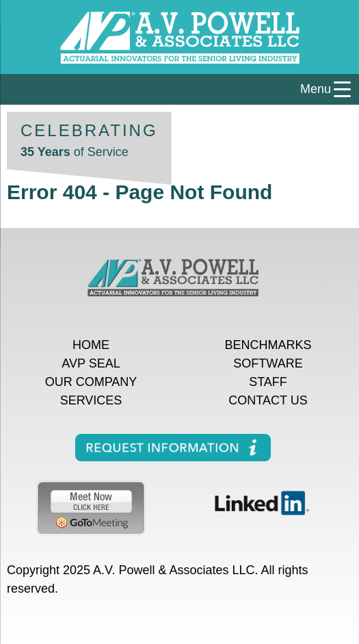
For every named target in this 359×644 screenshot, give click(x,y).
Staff (268, 382)
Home (91, 345)
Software (268, 363)
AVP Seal (91, 363)
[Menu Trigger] (179, 89)
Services (91, 400)
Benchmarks (268, 345)
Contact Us (268, 400)
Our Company (91, 382)
